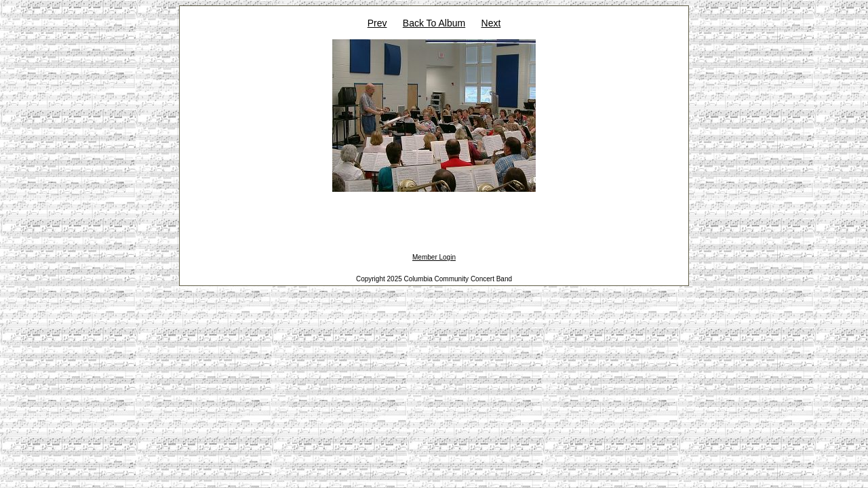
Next (491, 23)
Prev (377, 23)
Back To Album (434, 23)
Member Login (434, 257)
